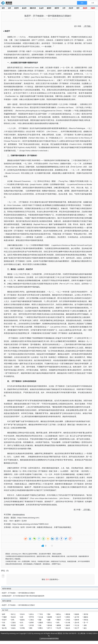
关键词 (93, 8)
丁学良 (41, 614)
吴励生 (13, 628)
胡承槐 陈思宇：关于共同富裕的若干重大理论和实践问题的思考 (23, 596)
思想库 (85, 8)
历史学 (71, 8)
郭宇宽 (32, 617)
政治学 (24, 8)
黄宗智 (86, 614)
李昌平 (4, 620)
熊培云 (50, 622)
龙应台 (32, 614)
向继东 (68, 617)
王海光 (32, 620)
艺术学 (24, 521)
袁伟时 (32, 622)
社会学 (41, 8)
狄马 (22, 622)
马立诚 (41, 617)
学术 (11, 521)
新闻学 (49, 8)
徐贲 (22, 617)
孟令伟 (77, 622)
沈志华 (59, 617)
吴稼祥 (68, 625)
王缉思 (68, 620)
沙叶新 (32, 625)
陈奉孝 (77, 620)
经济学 (17, 8)
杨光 (85, 628)
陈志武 (13, 617)
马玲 (4, 622)
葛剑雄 (50, 625)
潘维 (31, 628)
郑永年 (22, 614)
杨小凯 (4, 628)
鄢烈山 (59, 614)
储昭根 (59, 625)
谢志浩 (68, 628)
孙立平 (77, 628)
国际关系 (33, 8)
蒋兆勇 (13, 625)
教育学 (57, 8)
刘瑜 (40, 625)
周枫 (4, 625)
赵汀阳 (77, 617)
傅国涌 (68, 614)
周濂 (40, 620)
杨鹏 (49, 620)
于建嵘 (4, 617)
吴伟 (22, 625)
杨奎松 (22, 620)
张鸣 (13, 620)
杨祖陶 (50, 617)
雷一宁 (86, 622)
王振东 (13, 622)
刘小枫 (68, 622)
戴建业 (86, 617)
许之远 (77, 625)
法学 (9, 8)
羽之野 (59, 628)
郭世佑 (86, 620)
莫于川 (50, 628)
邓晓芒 (59, 620)
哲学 (78, 8)
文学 (64, 8)
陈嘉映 (77, 614)
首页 (3, 8)
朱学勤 (22, 628)
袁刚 (85, 625)
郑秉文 (41, 628)
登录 (47, 579)
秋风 (58, 622)
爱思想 (7, 3)
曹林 (49, 614)
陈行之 (13, 614)
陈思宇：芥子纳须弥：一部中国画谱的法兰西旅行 (19, 593)
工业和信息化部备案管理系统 (49, 638)
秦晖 (4, 614)
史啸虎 (41, 622)
